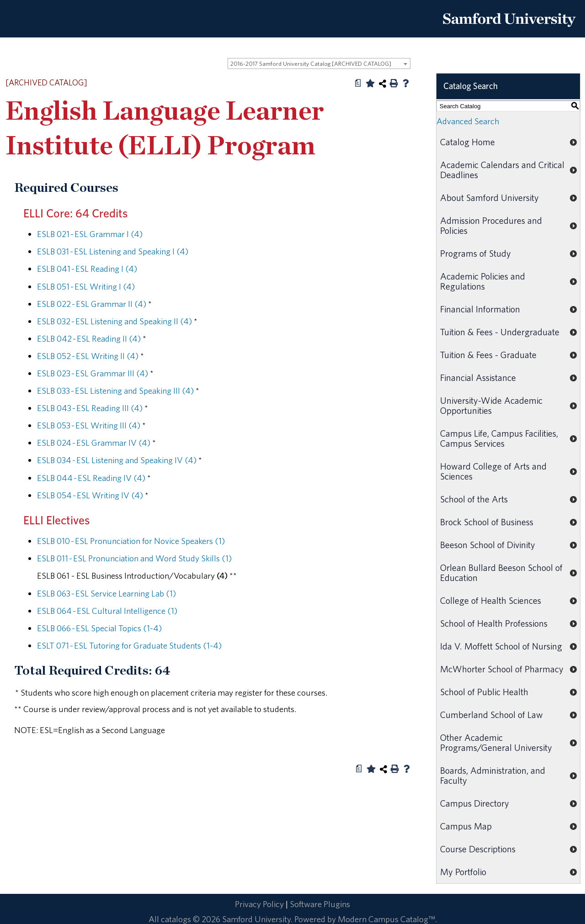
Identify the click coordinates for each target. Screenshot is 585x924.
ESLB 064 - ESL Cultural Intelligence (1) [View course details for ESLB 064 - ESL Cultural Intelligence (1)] (107, 611)
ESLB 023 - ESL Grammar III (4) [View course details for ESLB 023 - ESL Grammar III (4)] (93, 373)
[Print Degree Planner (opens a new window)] (358, 83)
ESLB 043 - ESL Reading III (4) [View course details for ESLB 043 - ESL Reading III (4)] (90, 408)
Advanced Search (468, 121)
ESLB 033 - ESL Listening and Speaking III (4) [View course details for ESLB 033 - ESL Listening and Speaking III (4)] (115, 391)
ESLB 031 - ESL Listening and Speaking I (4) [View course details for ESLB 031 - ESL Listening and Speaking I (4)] (113, 251)
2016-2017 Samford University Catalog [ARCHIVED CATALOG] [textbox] (311, 64)
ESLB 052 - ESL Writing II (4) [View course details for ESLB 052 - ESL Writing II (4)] (88, 356)
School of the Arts (474, 499)
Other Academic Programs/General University (496, 742)
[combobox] (319, 63)
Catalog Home (468, 142)
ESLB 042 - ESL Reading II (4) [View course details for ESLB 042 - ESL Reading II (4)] (89, 338)
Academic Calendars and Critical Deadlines (502, 170)
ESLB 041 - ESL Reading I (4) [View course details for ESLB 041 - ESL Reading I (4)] (87, 269)
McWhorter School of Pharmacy (502, 669)
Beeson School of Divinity (488, 545)
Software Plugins (320, 904)
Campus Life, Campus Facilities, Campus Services (499, 438)
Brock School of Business (487, 522)
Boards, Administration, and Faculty (493, 775)
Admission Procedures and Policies (491, 225)
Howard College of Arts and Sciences (493, 471)
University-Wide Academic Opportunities (491, 405)
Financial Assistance (478, 378)
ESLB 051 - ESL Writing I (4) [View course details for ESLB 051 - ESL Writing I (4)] (86, 286)
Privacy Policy (259, 904)
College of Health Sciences (491, 600)
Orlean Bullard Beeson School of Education (501, 573)
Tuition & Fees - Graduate (488, 355)
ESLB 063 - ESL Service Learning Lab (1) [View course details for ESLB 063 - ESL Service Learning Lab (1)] (106, 593)
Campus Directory (475, 803)
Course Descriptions (478, 849)
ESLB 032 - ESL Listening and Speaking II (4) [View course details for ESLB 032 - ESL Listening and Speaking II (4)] (114, 321)
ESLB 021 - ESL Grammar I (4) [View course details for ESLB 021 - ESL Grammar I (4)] (90, 234)
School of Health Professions (494, 623)
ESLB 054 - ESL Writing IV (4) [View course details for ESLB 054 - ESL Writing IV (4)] (90, 495)
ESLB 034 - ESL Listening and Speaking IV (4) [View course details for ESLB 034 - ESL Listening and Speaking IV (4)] (117, 460)
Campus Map (466, 826)
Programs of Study (476, 253)
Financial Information (480, 309)
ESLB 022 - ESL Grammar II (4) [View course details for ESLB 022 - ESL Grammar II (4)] (92, 304)
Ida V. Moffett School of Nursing (501, 646)
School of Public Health (484, 692)
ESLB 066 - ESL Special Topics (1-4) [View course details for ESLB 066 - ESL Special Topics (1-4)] (99, 628)
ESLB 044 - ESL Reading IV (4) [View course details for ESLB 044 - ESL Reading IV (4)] (91, 478)
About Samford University (489, 198)
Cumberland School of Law (492, 715)
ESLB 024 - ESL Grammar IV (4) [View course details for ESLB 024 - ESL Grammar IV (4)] (94, 443)
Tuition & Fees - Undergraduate (500, 332)
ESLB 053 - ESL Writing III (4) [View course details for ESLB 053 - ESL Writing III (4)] (89, 425)
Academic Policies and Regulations (483, 281)
